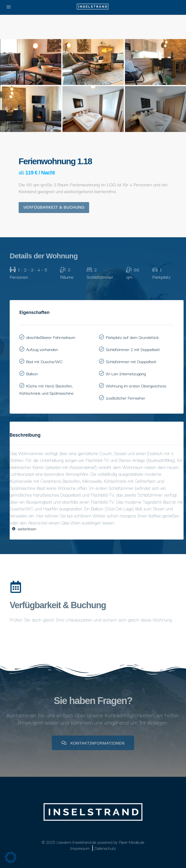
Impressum (80, 848)
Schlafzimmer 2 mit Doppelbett (133, 349)
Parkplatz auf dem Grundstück (132, 337)
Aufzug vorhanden (42, 349)
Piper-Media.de (132, 842)
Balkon (32, 373)
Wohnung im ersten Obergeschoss (136, 386)
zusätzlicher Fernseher (126, 398)
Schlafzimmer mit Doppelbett (131, 361)
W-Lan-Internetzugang (126, 373)
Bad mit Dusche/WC (44, 361)
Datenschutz (105, 848)
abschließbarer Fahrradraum (51, 337)
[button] (11, 857)
